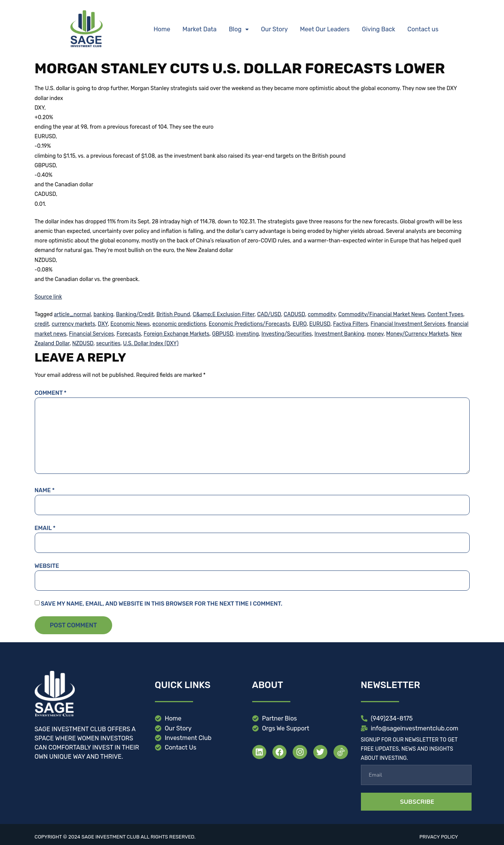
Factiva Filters (350, 324)
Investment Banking (339, 334)
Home (162, 29)
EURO (300, 324)
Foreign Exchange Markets (177, 334)
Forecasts (129, 334)
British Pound (173, 314)
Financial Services (92, 334)
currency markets (73, 324)
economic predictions (179, 324)
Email (45, 528)
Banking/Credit (135, 314)
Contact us (423, 29)
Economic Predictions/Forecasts (249, 324)
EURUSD (320, 324)
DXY (103, 324)
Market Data (199, 29)
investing (247, 334)
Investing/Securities (287, 334)
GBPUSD (223, 334)
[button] (239, 29)
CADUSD (295, 314)
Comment (51, 393)
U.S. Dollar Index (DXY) (151, 343)
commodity (322, 314)
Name (45, 490)
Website (47, 566)
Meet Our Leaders (325, 29)
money (375, 334)
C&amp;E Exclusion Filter (224, 314)
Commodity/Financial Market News (381, 314)
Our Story (274, 29)
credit (42, 324)
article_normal (72, 314)
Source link (48, 297)
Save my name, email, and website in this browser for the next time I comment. (162, 604)
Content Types (445, 314)
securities (108, 343)
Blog (239, 29)
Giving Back (379, 29)
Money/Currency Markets (417, 334)
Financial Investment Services (408, 324)
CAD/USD (269, 314)
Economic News (130, 324)
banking (103, 314)
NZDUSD (83, 343)
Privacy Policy (439, 837)
